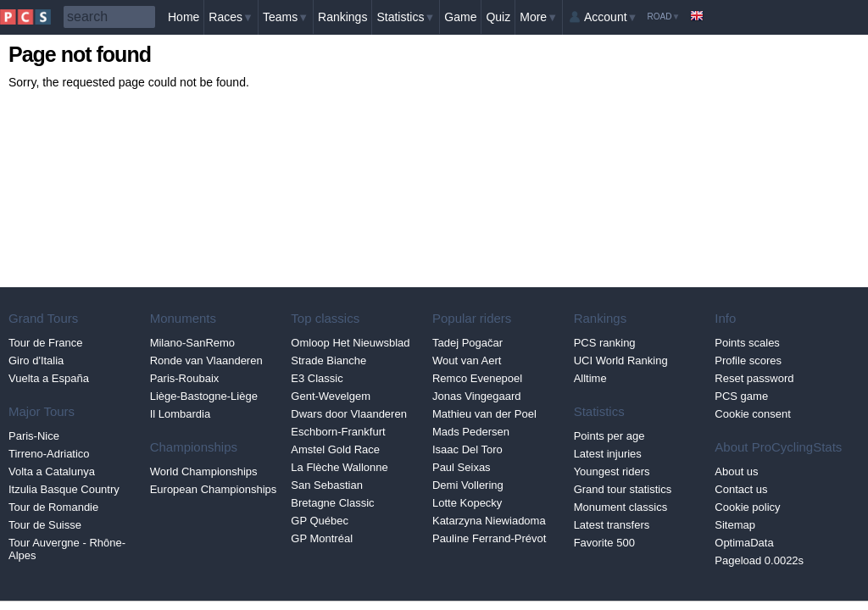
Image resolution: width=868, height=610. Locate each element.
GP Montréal (322, 538)
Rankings (342, 17)
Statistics (406, 17)
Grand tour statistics (623, 489)
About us (736, 471)
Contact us (741, 489)
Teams (286, 17)
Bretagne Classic (332, 503)
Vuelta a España (49, 378)
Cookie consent (753, 414)
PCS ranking (605, 343)
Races (231, 17)
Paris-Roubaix (185, 378)
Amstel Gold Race (335, 449)
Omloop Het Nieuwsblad (350, 343)
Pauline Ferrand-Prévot (489, 538)
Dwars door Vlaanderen (349, 414)
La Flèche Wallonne (339, 467)
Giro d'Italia (36, 360)
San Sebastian (327, 485)
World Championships (204, 471)
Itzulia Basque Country (64, 489)
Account (611, 17)
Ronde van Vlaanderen (206, 360)
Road (663, 17)
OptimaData (744, 543)
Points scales (747, 343)
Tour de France (45, 343)
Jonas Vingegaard (477, 396)
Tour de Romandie (53, 507)
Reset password (754, 378)
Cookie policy (747, 507)
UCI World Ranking (621, 360)
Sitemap (735, 525)
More (539, 17)
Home (184, 17)
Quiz (498, 17)
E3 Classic (317, 378)
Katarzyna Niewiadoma (489, 521)
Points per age (609, 436)
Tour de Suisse (45, 525)
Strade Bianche (328, 360)
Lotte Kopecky (467, 503)
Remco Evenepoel (477, 378)
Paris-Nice (34, 436)
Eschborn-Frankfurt (338, 432)
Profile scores (748, 360)
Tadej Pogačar (467, 343)
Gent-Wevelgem (331, 396)
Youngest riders (612, 471)
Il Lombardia (181, 414)
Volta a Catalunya (52, 471)
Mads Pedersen (471, 432)
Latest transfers (612, 525)
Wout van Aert (467, 360)
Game (460, 17)
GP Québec (320, 521)
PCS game (741, 396)
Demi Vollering (468, 485)
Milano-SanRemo (192, 343)
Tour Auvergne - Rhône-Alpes (67, 549)
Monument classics (621, 507)
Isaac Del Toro (467, 449)
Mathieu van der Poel (484, 414)
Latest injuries (608, 454)
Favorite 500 (604, 543)
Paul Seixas (462, 467)
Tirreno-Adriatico (49, 454)
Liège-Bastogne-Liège (204, 396)
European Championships (214, 489)
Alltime (590, 378)
